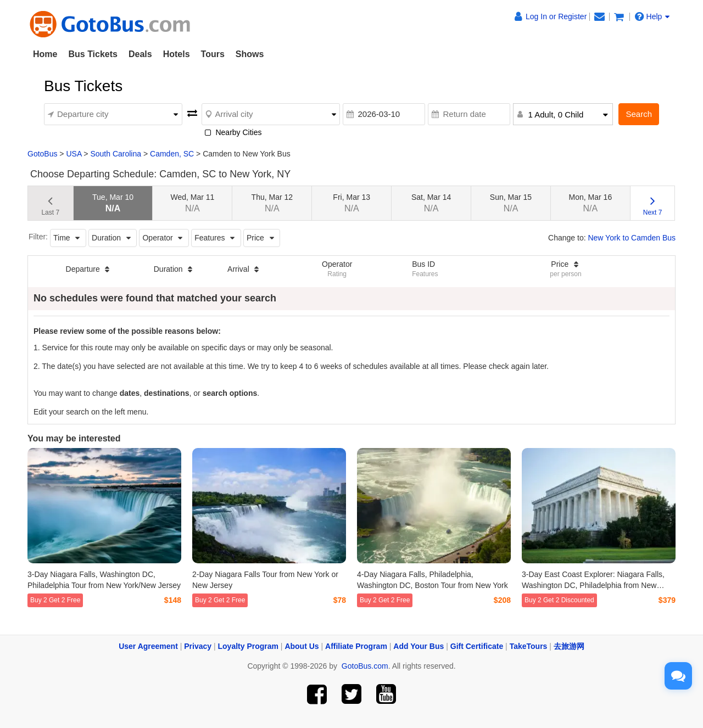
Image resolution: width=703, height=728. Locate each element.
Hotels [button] (177, 54)
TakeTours (529, 646)
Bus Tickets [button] (93, 54)
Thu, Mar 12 (272, 203)
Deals (140, 54)
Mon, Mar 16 (591, 203)
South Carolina (116, 154)
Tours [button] (213, 54)
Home (45, 54)
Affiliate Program (356, 646)
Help (652, 16)
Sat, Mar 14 (431, 203)
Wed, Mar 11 (192, 203)
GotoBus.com (365, 666)
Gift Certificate (477, 646)
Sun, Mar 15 (511, 203)
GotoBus (42, 154)
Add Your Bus (419, 646)
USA (74, 154)
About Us (302, 646)
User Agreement (148, 646)
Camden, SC (172, 154)
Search (639, 114)
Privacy (198, 646)
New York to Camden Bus (632, 238)
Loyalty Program (248, 646)
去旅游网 (569, 646)
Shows (250, 54)
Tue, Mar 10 (113, 203)
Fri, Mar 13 (351, 203)
